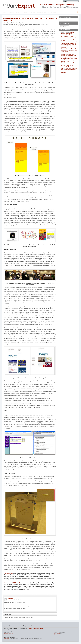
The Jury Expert (41, 5)
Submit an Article (41, 12)
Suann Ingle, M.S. (8, 23)
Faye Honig (57, 635)
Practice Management (11, 26)
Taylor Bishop (64, 60)
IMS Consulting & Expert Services (34, 635)
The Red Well (6, 640)
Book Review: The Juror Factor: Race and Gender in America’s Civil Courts (69, 71)
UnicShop (10, 599)
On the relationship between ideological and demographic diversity (67, 54)
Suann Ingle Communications (24, 23)
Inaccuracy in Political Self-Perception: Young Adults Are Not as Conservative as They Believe (69, 57)
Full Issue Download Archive (15, 12)
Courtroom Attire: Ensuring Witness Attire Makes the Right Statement (69, 39)
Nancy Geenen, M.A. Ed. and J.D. (13, 24)
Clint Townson (57, 634)
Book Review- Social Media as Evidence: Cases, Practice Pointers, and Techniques (69, 65)
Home (4, 12)
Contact (33, 12)
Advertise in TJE (52, 12)
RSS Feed (78, 12)
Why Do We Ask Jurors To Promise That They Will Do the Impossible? (68, 46)
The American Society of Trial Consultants (35, 628)
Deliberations (6, 639)
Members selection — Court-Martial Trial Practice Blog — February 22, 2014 (69, 43)
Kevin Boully (57, 636)
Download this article (23, 26)
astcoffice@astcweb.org (8, 634)
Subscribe (27, 12)
